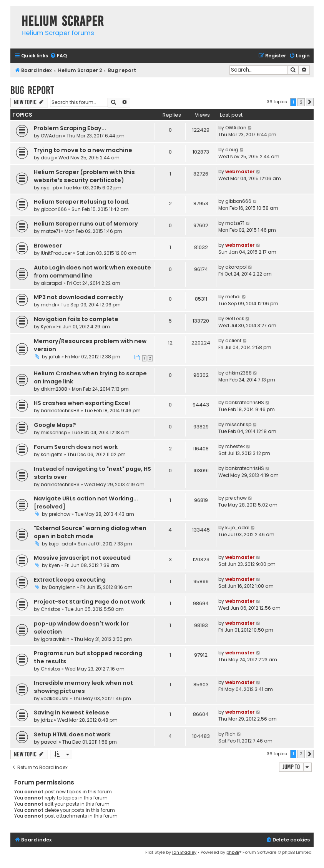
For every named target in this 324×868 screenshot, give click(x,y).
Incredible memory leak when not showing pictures (83, 687)
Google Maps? (55, 425)
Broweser (48, 246)
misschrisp (54, 432)
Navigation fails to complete (76, 319)
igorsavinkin (55, 639)
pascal (49, 742)
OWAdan (51, 136)
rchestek (235, 446)
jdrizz (47, 720)
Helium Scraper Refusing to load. (82, 202)
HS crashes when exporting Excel (82, 403)
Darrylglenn (62, 587)
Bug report (32, 90)
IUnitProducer (56, 253)
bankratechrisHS (60, 411)
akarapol (52, 283)
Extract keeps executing (70, 580)
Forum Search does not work (76, 447)
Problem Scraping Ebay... (70, 128)
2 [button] (301, 102)
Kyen (46, 327)
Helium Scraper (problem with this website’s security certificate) (84, 176)
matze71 (50, 231)
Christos (51, 609)
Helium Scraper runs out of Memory (86, 224)
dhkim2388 (54, 389)
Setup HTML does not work (72, 734)
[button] (310, 102)
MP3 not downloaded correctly (79, 297)
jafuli (55, 357)
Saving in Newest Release (71, 712)
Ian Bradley (184, 852)
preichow (60, 514)
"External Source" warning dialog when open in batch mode (90, 532)
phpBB (233, 852)
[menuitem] (58, 56)
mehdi (48, 305)
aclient (233, 340)
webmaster (240, 171)
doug (47, 158)
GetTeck (235, 319)
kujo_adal (61, 544)
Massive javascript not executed (82, 558)
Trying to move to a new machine (83, 150)
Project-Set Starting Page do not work (90, 602)
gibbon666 (54, 209)
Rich (230, 734)
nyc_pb (50, 188)
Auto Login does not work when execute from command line (92, 272)
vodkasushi (55, 698)
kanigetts (52, 454)
